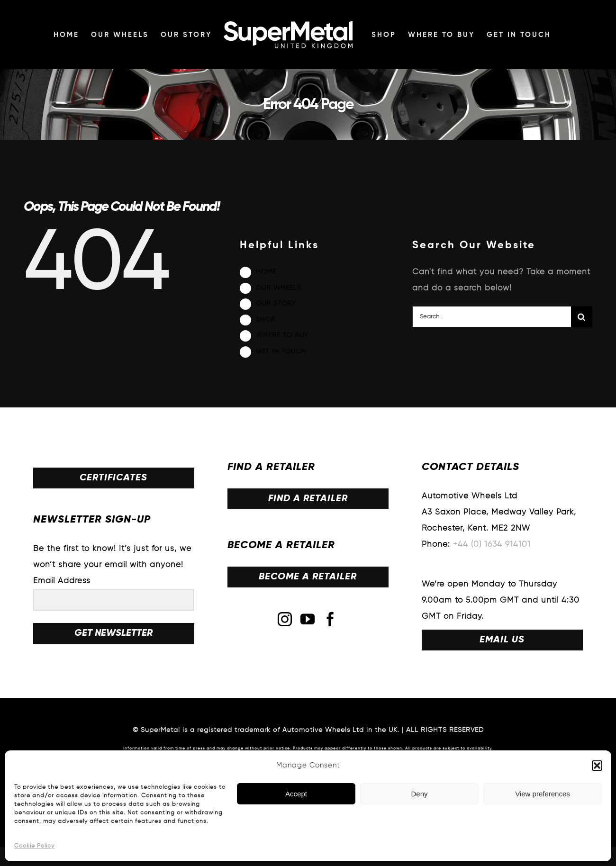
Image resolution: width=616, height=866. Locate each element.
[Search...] (492, 317)
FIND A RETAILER (308, 499)
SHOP (266, 320)
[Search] (582, 317)
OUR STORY (276, 304)
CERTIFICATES (113, 478)
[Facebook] (331, 619)
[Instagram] (285, 619)
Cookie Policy (34, 846)
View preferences (543, 794)
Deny (419, 794)
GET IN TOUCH (281, 352)
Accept (296, 794)
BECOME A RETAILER (308, 577)
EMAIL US (502, 640)
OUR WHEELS (279, 288)
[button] (597, 766)
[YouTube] (308, 619)
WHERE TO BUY (282, 335)
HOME (266, 272)
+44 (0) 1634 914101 (492, 545)
